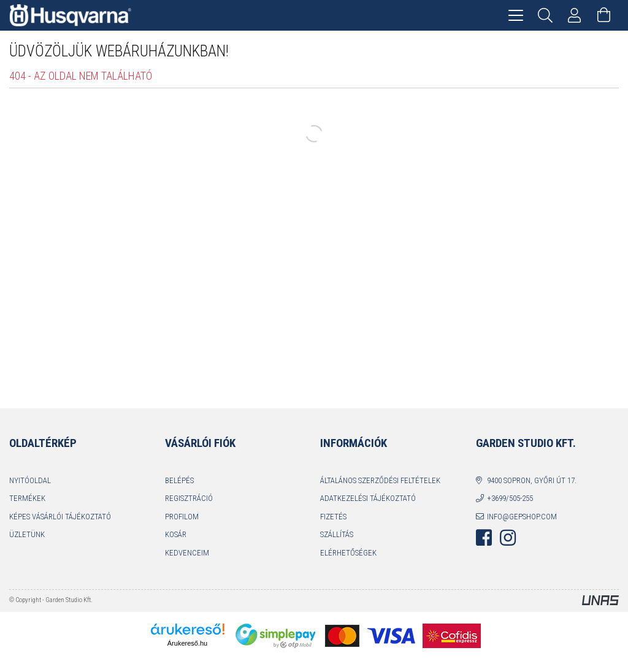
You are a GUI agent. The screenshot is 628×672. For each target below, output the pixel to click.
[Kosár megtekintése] (604, 15)
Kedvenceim (187, 553)
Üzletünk (27, 534)
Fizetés (333, 517)
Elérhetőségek (348, 553)
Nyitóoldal (30, 480)
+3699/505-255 (510, 498)
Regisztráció (189, 498)
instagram (508, 538)
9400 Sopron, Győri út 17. (532, 480)
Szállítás (337, 534)
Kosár (176, 534)
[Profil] (575, 15)
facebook (484, 538)
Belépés (179, 480)
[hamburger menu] (516, 15)
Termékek (27, 498)
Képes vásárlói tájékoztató (60, 517)
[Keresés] (545, 15)
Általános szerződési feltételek (380, 480)
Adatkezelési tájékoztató (368, 498)
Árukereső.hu (187, 643)
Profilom (182, 517)
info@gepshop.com (522, 517)
